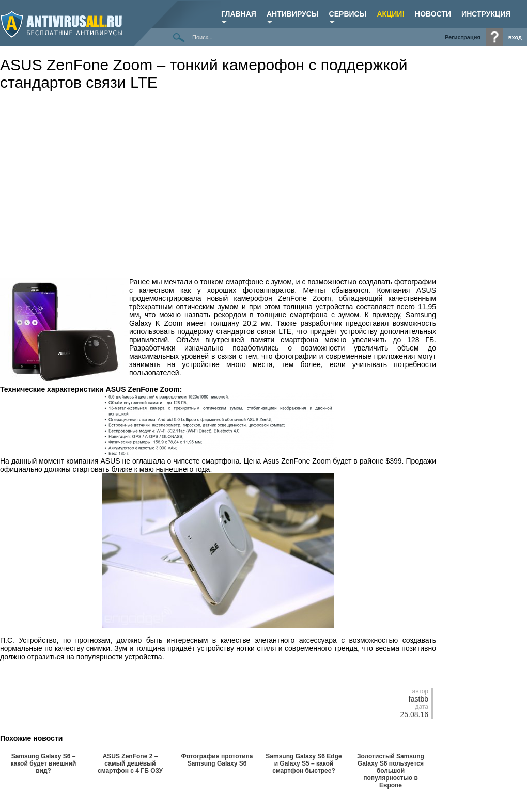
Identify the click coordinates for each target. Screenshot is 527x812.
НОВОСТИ (433, 14)
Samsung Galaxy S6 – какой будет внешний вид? (44, 763)
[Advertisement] (213, 174)
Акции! (391, 14)
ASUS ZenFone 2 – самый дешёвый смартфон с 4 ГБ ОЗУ (130, 763)
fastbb (419, 699)
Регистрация (463, 37)
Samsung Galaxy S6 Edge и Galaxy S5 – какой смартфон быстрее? (304, 763)
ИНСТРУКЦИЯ (486, 14)
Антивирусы (293, 14)
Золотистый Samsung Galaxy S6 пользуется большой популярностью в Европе (391, 771)
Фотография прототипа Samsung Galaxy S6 (217, 760)
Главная (239, 14)
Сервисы (348, 14)
